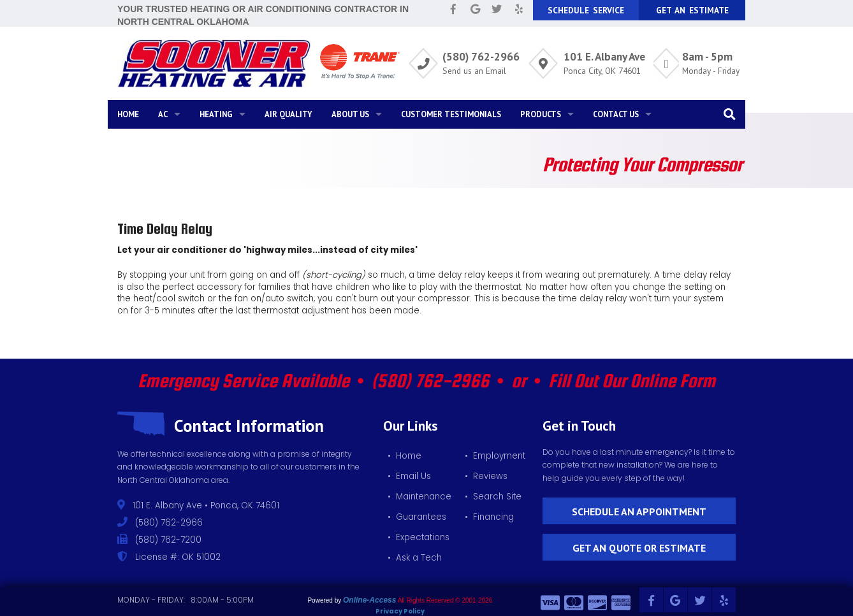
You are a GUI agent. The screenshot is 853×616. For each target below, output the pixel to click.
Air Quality (288, 114)
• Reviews (486, 476)
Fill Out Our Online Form (632, 380)
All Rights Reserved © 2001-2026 (445, 600)
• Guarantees (417, 517)
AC (163, 114)
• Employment (495, 456)
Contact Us (616, 114)
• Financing (489, 517)
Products (541, 114)
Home (128, 114)
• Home (405, 456)
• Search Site (493, 497)
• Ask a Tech (415, 558)
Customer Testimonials (451, 114)
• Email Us (409, 476)
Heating (216, 114)
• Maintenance (419, 497)
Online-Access (369, 600)
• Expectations (419, 537)
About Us (350, 114)
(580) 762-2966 (481, 56)
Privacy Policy (400, 611)
